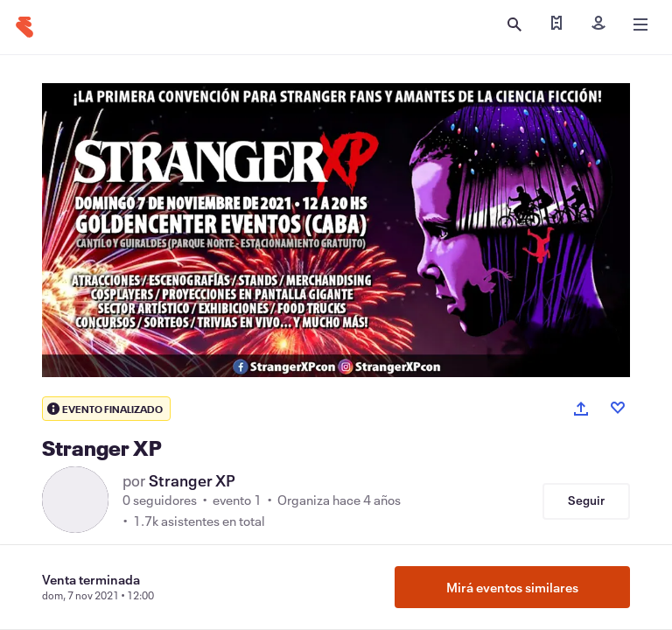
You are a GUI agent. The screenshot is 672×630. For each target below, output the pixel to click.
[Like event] (618, 408)
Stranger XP (192, 480)
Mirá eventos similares (512, 587)
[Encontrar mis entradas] (556, 24)
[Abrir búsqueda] (514, 24)
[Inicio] (24, 27)
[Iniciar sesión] (598, 24)
